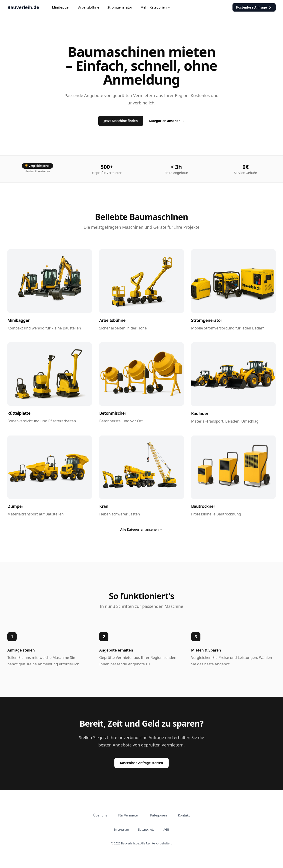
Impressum (121, 830)
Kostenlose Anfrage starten (141, 763)
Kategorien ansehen (167, 121)
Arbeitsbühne (89, 7)
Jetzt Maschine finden (121, 121)
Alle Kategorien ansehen (141, 529)
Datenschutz (146, 830)
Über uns (100, 815)
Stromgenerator (120, 7)
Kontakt (184, 815)
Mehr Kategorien (155, 7)
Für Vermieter (128, 815)
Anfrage (254, 7)
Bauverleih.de (23, 7)
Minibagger (61, 7)
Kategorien (159, 815)
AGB (166, 830)
